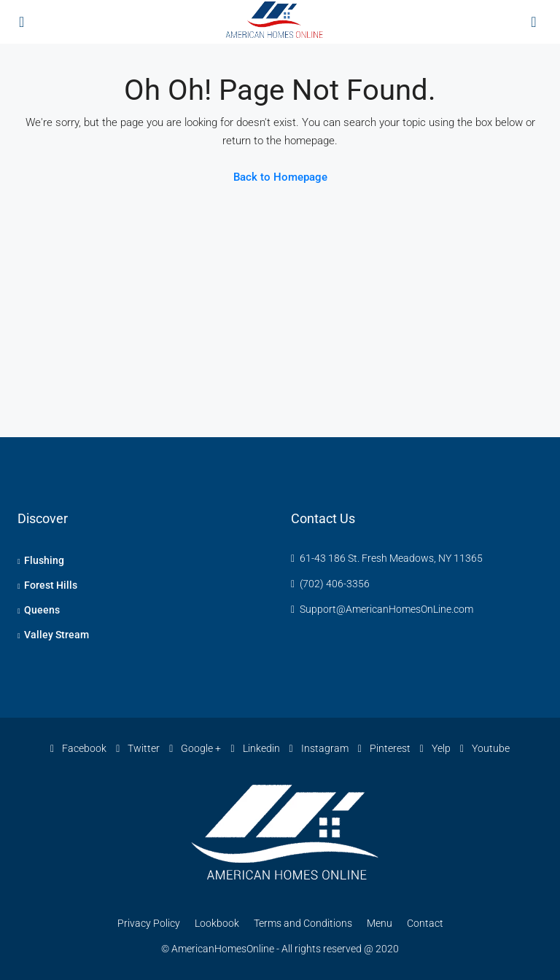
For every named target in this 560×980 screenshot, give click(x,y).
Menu (380, 923)
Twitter (139, 748)
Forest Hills (51, 585)
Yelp (436, 748)
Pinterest (385, 748)
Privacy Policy (149, 923)
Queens (42, 610)
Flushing (44, 560)
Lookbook (217, 923)
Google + (196, 748)
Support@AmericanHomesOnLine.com (386, 609)
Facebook (79, 748)
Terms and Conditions (303, 923)
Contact (425, 923)
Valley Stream (57, 635)
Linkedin (256, 748)
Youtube (485, 748)
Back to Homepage (280, 177)
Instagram (320, 748)
